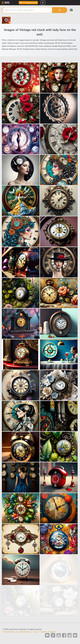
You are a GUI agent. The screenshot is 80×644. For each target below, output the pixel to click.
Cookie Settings (24, 632)
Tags (35, 632)
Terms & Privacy (9, 632)
